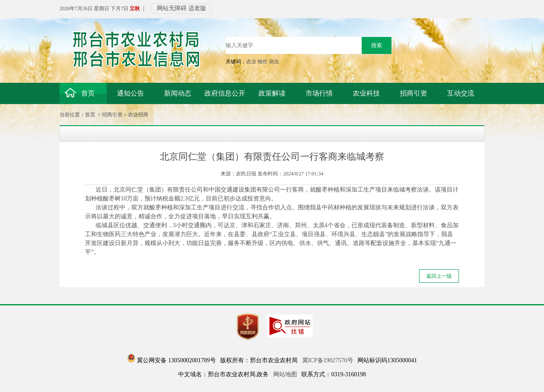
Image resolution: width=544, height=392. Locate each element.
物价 (263, 62)
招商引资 (112, 115)
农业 (251, 62)
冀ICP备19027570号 (328, 360)
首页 (90, 115)
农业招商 (138, 115)
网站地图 (285, 374)
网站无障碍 (172, 8)
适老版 (197, 8)
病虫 (274, 62)
